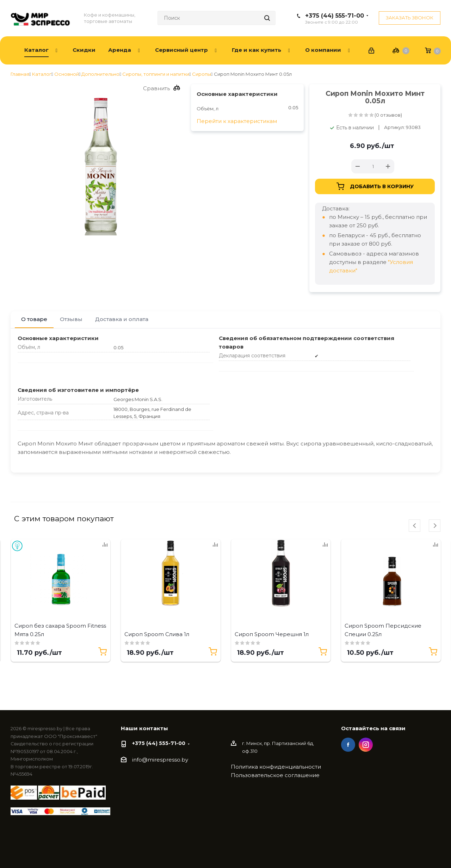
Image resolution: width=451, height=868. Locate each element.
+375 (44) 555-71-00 (335, 16)
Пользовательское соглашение (275, 775)
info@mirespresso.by (160, 760)
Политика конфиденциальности (276, 767)
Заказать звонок (410, 18)
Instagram (366, 745)
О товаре (34, 319)
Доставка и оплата (122, 319)
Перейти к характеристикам (237, 121)
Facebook (348, 745)
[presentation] (415, 526)
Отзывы (71, 319)
